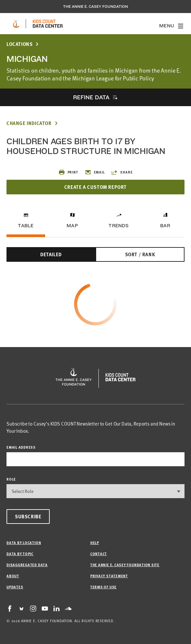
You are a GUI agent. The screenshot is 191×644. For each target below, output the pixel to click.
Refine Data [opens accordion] (91, 97)
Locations (19, 44)
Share (122, 172)
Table (26, 226)
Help (95, 543)
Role (11, 479)
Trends (119, 226)
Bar (165, 226)
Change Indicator (29, 123)
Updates (15, 587)
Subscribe (28, 516)
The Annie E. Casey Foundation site (125, 565)
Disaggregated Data (27, 565)
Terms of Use (103, 587)
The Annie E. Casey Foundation (96, 7)
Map (72, 226)
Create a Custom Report (96, 187)
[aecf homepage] (16, 24)
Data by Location (24, 543)
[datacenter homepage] (48, 24)
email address (21, 447)
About (13, 576)
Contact (99, 554)
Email (95, 172)
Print (68, 172)
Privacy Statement (109, 576)
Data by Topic (20, 554)
